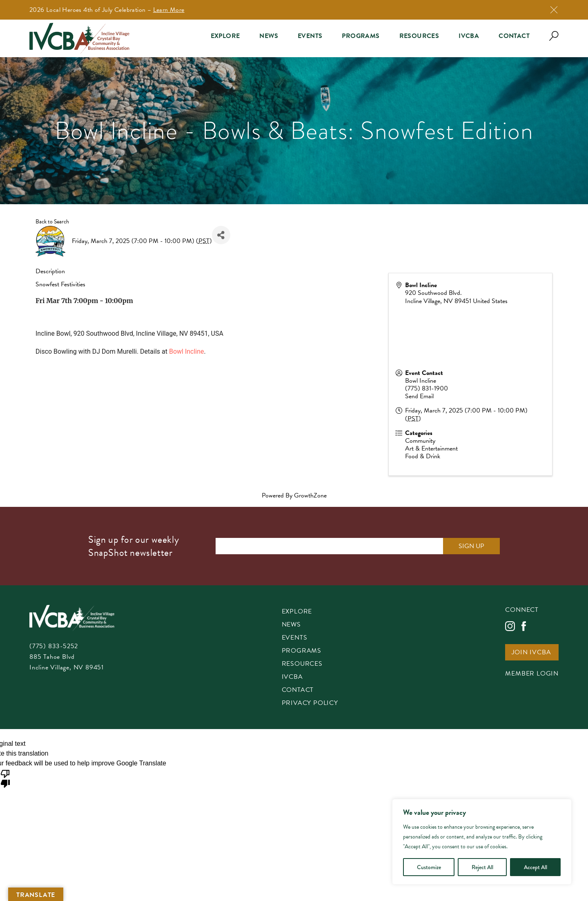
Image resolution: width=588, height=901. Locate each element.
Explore (225, 36)
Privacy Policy (310, 704)
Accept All (536, 867)
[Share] (221, 235)
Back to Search (52, 222)
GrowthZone (310, 495)
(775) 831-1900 (427, 388)
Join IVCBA (531, 653)
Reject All (482, 867)
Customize (429, 867)
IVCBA (469, 36)
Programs (361, 36)
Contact (514, 36)
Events (310, 36)
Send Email (419, 396)
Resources (419, 36)
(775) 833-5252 (54, 646)
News (269, 36)
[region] (482, 842)
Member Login (532, 674)
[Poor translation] (5, 778)
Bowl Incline (187, 351)
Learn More (169, 10)
